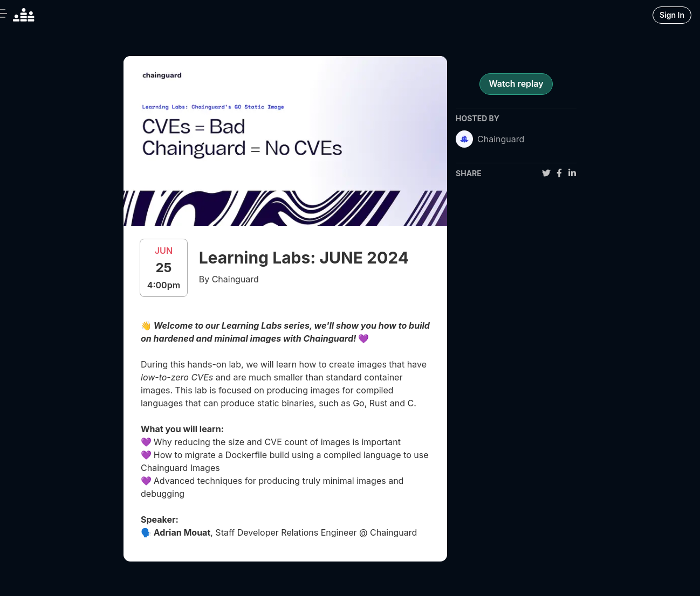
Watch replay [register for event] (516, 84)
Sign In (672, 15)
